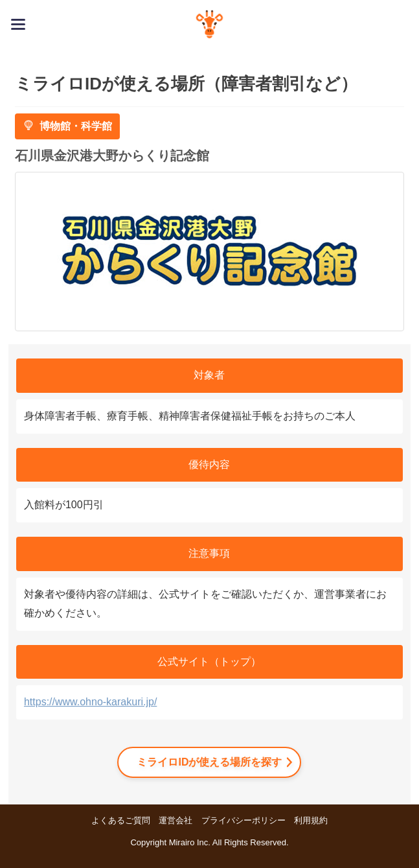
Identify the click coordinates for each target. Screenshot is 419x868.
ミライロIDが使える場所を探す (209, 762)
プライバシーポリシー (243, 820)
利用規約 (311, 820)
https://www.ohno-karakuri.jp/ (90, 702)
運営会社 (176, 820)
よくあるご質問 (121, 820)
